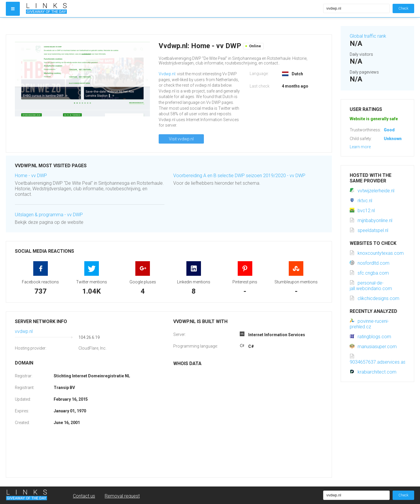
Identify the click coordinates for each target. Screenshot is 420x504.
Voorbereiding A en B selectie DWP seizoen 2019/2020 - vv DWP (239, 176)
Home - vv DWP (31, 176)
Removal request (122, 496)
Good (389, 130)
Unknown (393, 139)
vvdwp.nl (24, 331)
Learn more (360, 147)
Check (403, 8)
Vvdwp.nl (167, 74)
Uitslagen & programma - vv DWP (49, 215)
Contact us (84, 496)
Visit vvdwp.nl (181, 139)
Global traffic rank (368, 36)
